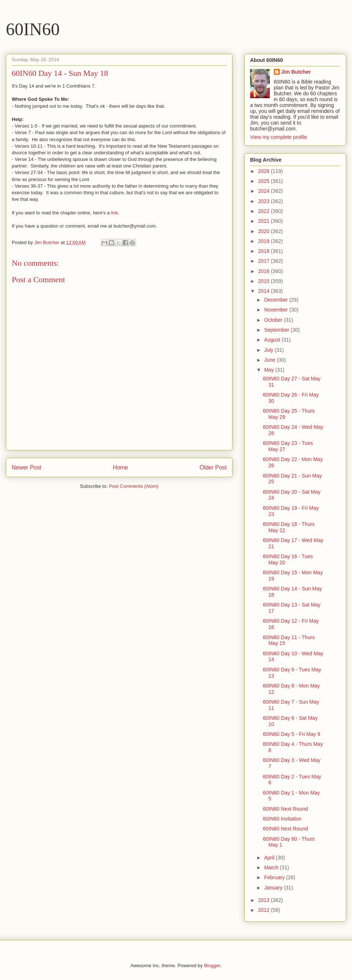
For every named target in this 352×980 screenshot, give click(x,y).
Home (121, 467)
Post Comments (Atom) (134, 486)
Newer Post (27, 467)
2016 (265, 271)
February (275, 877)
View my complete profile (278, 137)
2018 (265, 251)
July (269, 350)
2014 (265, 291)
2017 (265, 261)
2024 (265, 191)
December (276, 300)
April (270, 858)
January (274, 888)
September (277, 330)
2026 (265, 171)
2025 (265, 181)
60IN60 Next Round (285, 809)
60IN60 (33, 29)
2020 (265, 231)
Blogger (212, 966)
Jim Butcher (296, 72)
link (115, 213)
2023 (265, 201)
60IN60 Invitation (282, 819)
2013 (265, 900)
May (269, 370)
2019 (265, 241)
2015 (265, 281)
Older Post (213, 467)
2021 (265, 221)
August (273, 340)
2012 (265, 910)
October (274, 320)
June (270, 360)
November (276, 310)
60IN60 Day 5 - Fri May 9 (291, 734)
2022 (265, 211)
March (272, 867)
